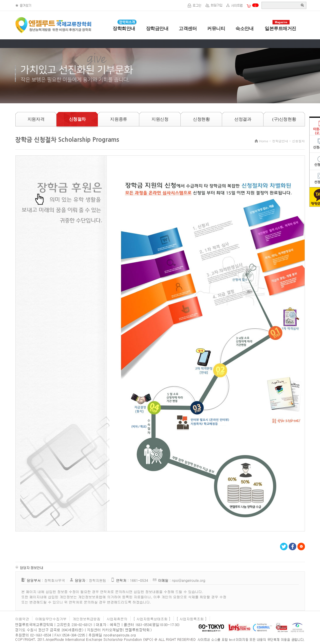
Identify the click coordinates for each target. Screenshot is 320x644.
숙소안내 (244, 28)
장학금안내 (157, 28)
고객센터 (188, 28)
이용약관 (22, 619)
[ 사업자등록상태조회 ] (152, 619)
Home (264, 141)
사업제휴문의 (117, 619)
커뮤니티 (216, 28)
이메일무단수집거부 (51, 619)
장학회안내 (124, 28)
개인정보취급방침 (87, 619)
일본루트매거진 (280, 28)
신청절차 (299, 141)
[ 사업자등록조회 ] (192, 619)
